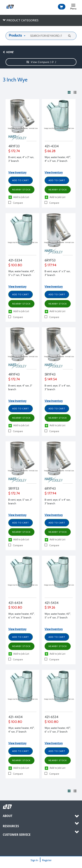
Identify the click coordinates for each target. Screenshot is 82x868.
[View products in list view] (75, 92)
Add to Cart (21, 180)
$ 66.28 (50, 151)
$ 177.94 (50, 265)
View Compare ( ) (41, 62)
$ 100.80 (15, 265)
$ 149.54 (51, 379)
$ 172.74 (14, 151)
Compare (16, 203)
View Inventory (17, 173)
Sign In (34, 860)
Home (8, 52)
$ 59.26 (50, 607)
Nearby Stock (21, 190)
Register (47, 860)
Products (15, 35)
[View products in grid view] (69, 92)
